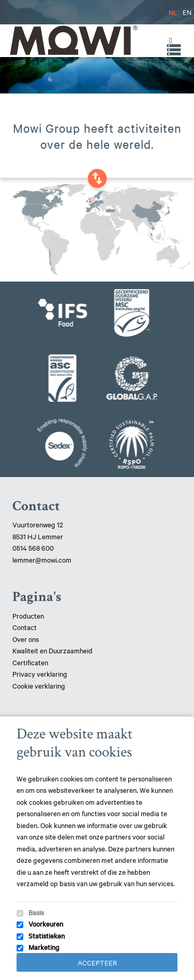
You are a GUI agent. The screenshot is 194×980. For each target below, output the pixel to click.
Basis (36, 912)
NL (173, 12)
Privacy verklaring (40, 674)
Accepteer (97, 962)
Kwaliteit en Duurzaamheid (53, 650)
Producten (28, 615)
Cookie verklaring (39, 685)
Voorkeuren (46, 923)
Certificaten (30, 662)
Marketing (44, 947)
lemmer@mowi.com (42, 559)
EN (187, 12)
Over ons (26, 639)
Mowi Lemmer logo (73, 40)
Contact (25, 627)
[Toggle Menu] (168, 40)
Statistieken (47, 935)
